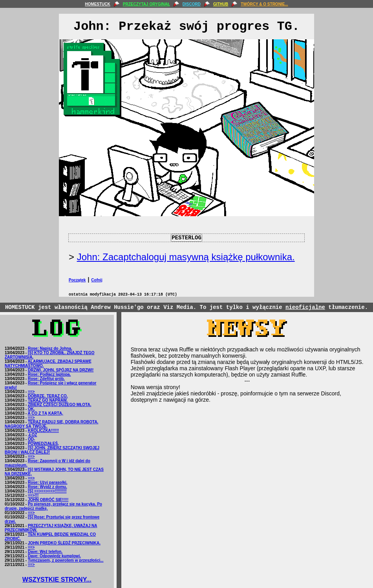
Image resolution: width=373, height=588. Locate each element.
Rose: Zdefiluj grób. (46, 379)
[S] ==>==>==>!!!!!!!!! (47, 491)
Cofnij (97, 280)
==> (31, 392)
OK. (31, 409)
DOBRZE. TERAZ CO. (48, 396)
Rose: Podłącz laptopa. (49, 374)
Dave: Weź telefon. (45, 552)
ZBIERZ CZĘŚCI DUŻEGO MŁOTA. (59, 405)
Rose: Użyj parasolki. (48, 482)
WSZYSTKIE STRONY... (57, 580)
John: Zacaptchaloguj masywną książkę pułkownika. (186, 257)
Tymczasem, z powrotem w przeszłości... (66, 560)
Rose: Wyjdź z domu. (48, 487)
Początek (77, 280)
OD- (31, 439)
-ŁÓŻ (32, 435)
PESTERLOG (186, 238)
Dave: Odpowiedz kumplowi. (54, 556)
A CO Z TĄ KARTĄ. (46, 413)
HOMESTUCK (97, 4)
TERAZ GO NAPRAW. (48, 400)
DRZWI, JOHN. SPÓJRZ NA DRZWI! (61, 370)
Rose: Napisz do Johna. (50, 348)
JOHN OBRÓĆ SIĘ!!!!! (48, 500)
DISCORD (192, 4)
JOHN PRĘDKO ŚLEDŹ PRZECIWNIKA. (64, 543)
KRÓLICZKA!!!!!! (43, 431)
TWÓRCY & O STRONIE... (264, 4)
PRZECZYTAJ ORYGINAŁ (146, 4)
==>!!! (33, 495)
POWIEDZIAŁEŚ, (43, 444)
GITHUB (221, 4)
